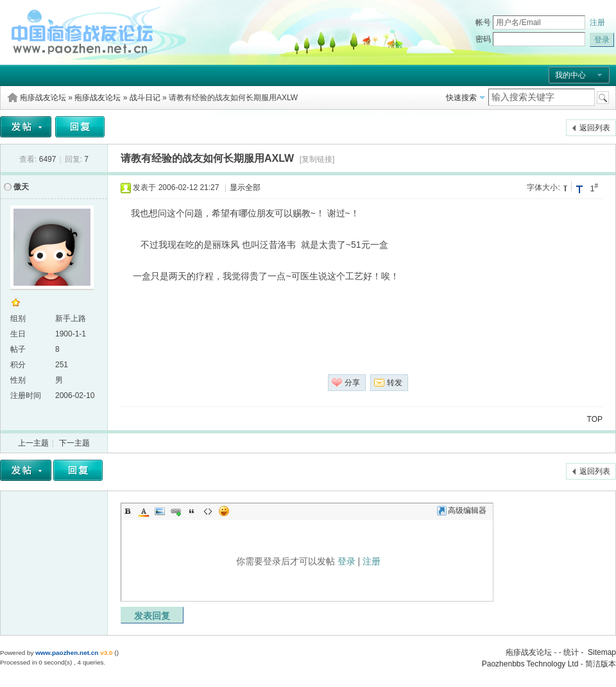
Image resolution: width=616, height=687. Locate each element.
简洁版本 (601, 664)
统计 (571, 652)
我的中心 (570, 75)
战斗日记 (145, 98)
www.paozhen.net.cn (67, 653)
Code (208, 511)
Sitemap (602, 652)
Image (160, 511)
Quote (192, 511)
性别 (18, 380)
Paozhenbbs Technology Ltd (530, 664)
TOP (595, 419)
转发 (395, 383)
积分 (18, 365)
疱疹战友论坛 (43, 98)
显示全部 (245, 187)
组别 (18, 318)
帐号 (483, 22)
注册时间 (26, 396)
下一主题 (74, 443)
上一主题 (33, 443)
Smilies (224, 511)
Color (144, 511)
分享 (352, 383)
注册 (597, 22)
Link (176, 511)
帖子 (18, 349)
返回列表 (595, 128)
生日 (18, 334)
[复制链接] (317, 159)
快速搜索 (461, 98)
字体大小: (543, 187)
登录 (346, 561)
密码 (483, 39)
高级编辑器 (462, 510)
